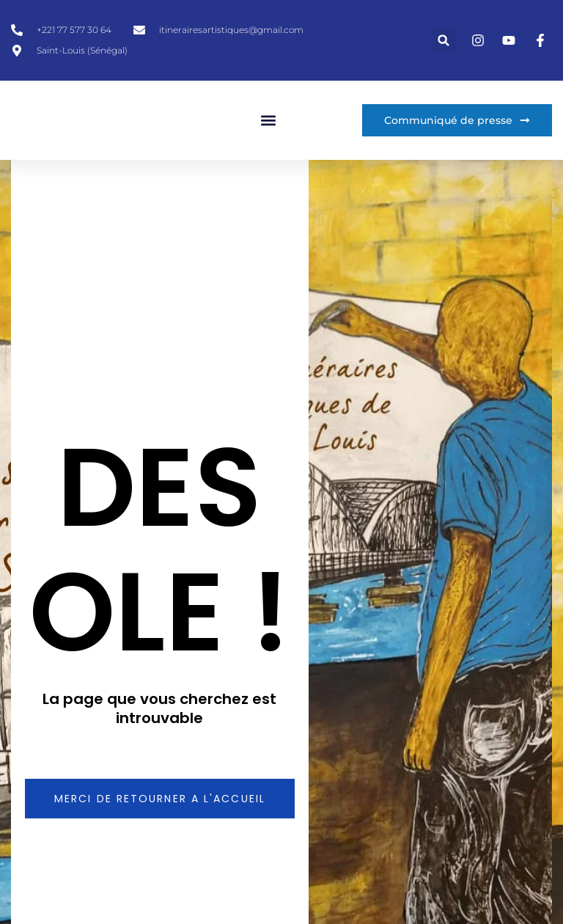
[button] (444, 41)
